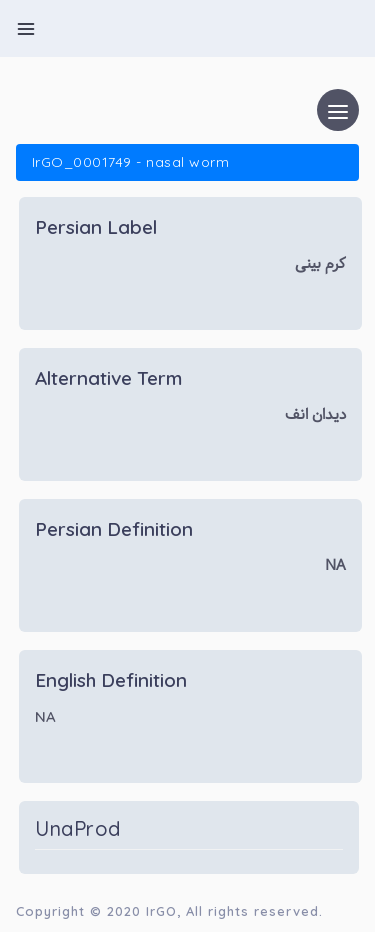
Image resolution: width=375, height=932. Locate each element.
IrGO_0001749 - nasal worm (130, 162)
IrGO (161, 911)
